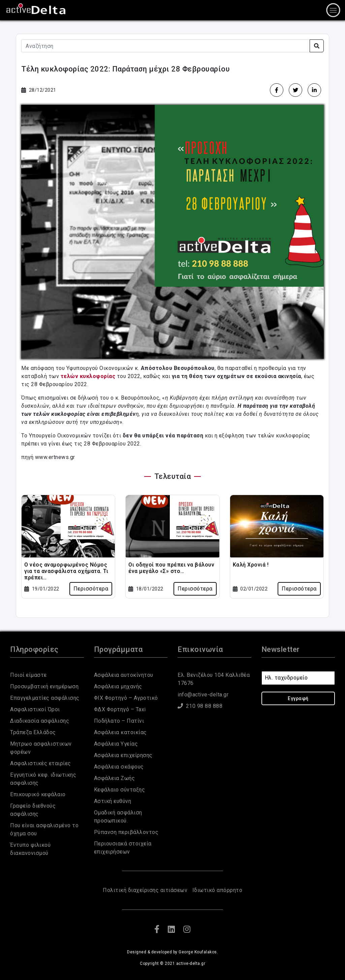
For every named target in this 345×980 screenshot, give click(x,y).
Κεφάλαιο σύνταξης (120, 790)
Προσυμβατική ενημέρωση (44, 686)
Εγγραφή (298, 698)
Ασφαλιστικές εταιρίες (41, 763)
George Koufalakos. (198, 952)
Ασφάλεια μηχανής (118, 686)
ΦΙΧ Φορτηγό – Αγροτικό (126, 698)
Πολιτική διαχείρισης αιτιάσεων (145, 890)
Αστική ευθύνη (113, 801)
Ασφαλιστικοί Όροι (35, 709)
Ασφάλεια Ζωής (115, 778)
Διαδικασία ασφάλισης (40, 721)
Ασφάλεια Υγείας (116, 744)
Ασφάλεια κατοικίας (120, 732)
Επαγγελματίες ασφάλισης (45, 698)
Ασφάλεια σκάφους (119, 767)
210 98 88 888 (200, 706)
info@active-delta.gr (203, 695)
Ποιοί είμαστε (28, 675)
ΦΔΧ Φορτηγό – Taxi (120, 709)
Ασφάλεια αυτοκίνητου (124, 675)
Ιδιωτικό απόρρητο (217, 890)
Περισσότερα (91, 589)
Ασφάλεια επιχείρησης (123, 755)
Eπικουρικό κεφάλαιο (38, 794)
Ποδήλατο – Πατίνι (119, 721)
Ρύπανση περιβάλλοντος (126, 832)
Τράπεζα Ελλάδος (33, 732)
